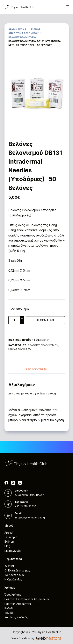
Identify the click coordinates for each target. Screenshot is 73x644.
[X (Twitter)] (13, 483)
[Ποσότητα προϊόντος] (16, 320)
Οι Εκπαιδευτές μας (17, 570)
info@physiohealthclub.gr (30, 517)
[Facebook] (6, 483)
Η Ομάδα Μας (13, 579)
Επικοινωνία (13, 551)
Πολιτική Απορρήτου (18, 604)
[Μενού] (67, 7)
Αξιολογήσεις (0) (37, 369)
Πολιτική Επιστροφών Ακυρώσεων (27, 599)
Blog (7, 546)
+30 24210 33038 (25, 506)
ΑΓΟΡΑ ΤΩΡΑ (45, 320)
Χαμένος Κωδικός (16, 617)
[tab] (37, 369)
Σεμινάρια (11, 537)
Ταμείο (9, 613)
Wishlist (9, 566)
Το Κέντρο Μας (15, 575)
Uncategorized (20, 349)
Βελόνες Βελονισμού (43, 345)
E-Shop (9, 542)
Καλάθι (9, 608)
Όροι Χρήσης (13, 595)
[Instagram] (20, 483)
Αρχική (9, 533)
